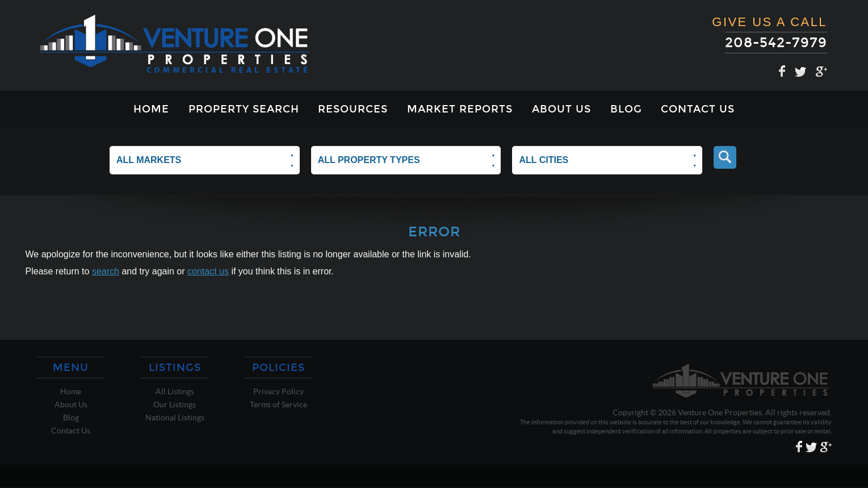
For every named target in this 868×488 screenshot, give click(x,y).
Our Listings (175, 404)
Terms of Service (278, 404)
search (106, 271)
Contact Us (698, 109)
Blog (626, 109)
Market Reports (460, 109)
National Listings (175, 418)
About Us (561, 109)
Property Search (244, 109)
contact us (208, 271)
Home (151, 109)
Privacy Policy (278, 391)
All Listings (175, 391)
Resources (353, 109)
